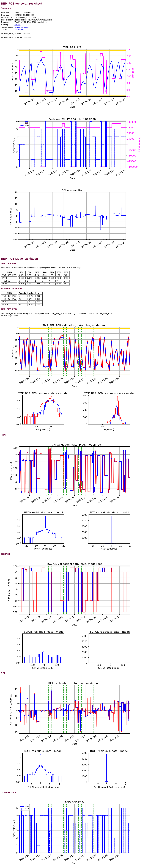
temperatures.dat (22, 27)
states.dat (19, 29)
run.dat (17, 25)
